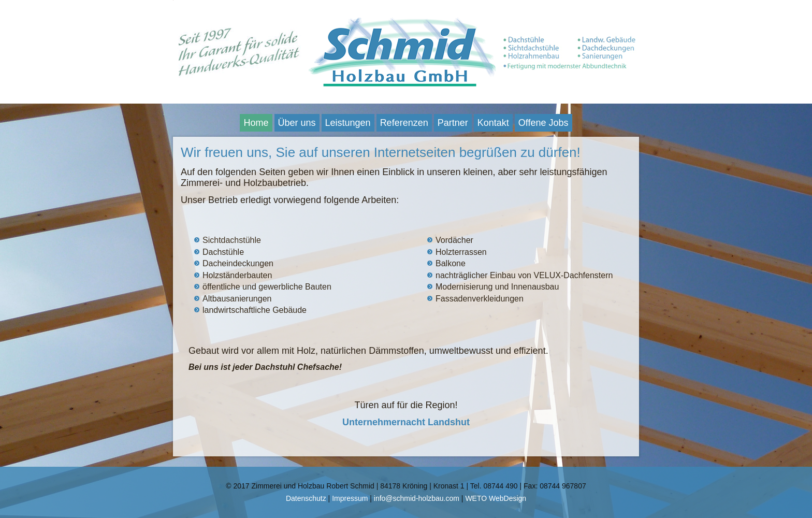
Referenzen (404, 123)
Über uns (297, 123)
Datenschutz (306, 498)
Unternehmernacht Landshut (406, 422)
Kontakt (493, 123)
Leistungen (348, 123)
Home (256, 123)
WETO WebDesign (496, 498)
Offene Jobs (543, 123)
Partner (453, 123)
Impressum (350, 498)
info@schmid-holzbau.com (417, 498)
